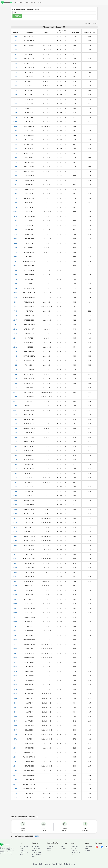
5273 (15, 280)
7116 (15, 316)
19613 (15, 712)
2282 (15, 50)
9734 (15, 207)
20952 (15, 329)
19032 (15, 658)
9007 (15, 433)
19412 (15, 681)
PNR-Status (31, 2)
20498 (15, 757)
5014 (15, 113)
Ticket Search (19, 2)
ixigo (63, 846)
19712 (15, 739)
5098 (15, 275)
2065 (15, 36)
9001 (15, 415)
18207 (15, 644)
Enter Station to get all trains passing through (26, 9)
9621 (15, 446)
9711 (15, 194)
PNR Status (36, 846)
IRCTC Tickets (24, 846)
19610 (15, 699)
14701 (15, 617)
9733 (15, 203)
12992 (15, 595)
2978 (15, 72)
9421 (15, 361)
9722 (15, 482)
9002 (15, 419)
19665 (15, 730)
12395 (15, 536)
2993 (15, 90)
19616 (15, 725)
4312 (15, 99)
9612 (15, 158)
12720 (15, 122)
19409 (15, 667)
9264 (15, 135)
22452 (15, 347)
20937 (15, 320)
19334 (15, 298)
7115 (15, 311)
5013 (15, 108)
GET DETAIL (17, 16)
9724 (15, 491)
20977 (15, 775)
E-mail (88, 24)
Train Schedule (37, 852)
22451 (15, 343)
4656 (15, 234)
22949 (15, 392)
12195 (15, 527)
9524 (15, 374)
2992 (15, 86)
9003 (15, 424)
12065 (15, 509)
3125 (15, 221)
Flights (22, 848)
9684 (15, 180)
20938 (15, 771)
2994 (15, 95)
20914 (15, 766)
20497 (15, 753)
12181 (15, 518)
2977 (15, 68)
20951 (15, 325)
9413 (15, 352)
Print (94, 24)
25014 (15, 410)
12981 (15, 563)
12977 (15, 559)
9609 (15, 149)
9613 (15, 162)
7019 (15, 793)
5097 (15, 271)
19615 (15, 721)
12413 (15, 545)
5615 (15, 248)
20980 (15, 789)
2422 (15, 54)
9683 (15, 176)
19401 (15, 302)
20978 (15, 780)
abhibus (64, 848)
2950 (15, 63)
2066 (15, 41)
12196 (15, 532)
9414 (15, 356)
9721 (15, 478)
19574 (15, 243)
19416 (15, 690)
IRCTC (37, 836)
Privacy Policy (75, 846)
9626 (15, 469)
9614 (15, 167)
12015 (15, 500)
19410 (15, 672)
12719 (15, 554)
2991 (15, 81)
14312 (15, 604)
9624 (15, 460)
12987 (15, 581)
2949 (15, 59)
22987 (15, 401)
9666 (15, 171)
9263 (15, 131)
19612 (15, 707)
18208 (15, 649)
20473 (15, 744)
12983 (15, 572)
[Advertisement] (54, 809)
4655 (15, 230)
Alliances (49, 851)
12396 (15, 541)
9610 (15, 388)
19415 (15, 685)
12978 (15, 126)
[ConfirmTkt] (6, 844)
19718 (15, 216)
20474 (15, 748)
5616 (15, 252)
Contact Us (50, 846)
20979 (15, 784)
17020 (15, 640)
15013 (15, 626)
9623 (15, 455)
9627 (15, 473)
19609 (15, 694)
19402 (15, 663)
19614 (15, 716)
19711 (15, 307)
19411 (15, 676)
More (39, 2)
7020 (15, 798)
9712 (15, 198)
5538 (15, 289)
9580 (15, 144)
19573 (15, 239)
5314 (15, 117)
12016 (15, 505)
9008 (15, 437)
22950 (15, 397)
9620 (15, 442)
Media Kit (49, 848)
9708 (15, 189)
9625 (15, 464)
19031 (15, 653)
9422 (15, 365)
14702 (15, 622)
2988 (15, 77)
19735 (15, 257)
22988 (15, 406)
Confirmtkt (89, 846)
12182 (15, 523)
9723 (15, 487)
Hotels (21, 851)
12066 (15, 514)
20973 (15, 261)
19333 (15, 293)
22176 (15, 338)
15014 (15, 631)
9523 (15, 370)
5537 (15, 284)
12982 (15, 568)
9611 (15, 153)
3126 (15, 225)
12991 (15, 590)
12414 (15, 550)
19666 (15, 735)
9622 (15, 451)
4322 (15, 104)
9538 (15, 383)
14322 (15, 613)
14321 (15, 608)
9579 (15, 140)
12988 (15, 586)
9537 (15, 379)
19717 (15, 212)
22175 (15, 334)
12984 (15, 577)
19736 (15, 496)
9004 (15, 428)
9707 (15, 185)
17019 (15, 635)
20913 (15, 762)
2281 (15, 45)
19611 (15, 703)
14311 (15, 599)
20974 (15, 266)
